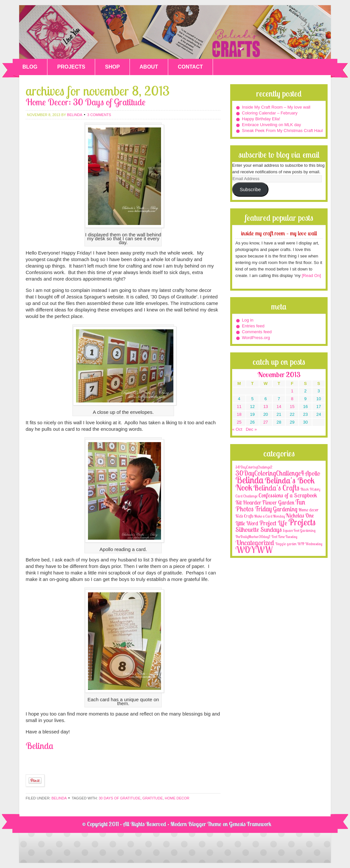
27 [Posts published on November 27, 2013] (266, 422)
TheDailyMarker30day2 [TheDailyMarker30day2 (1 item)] (253, 537)
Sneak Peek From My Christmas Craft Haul (282, 131)
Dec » (251, 429)
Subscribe (250, 190)
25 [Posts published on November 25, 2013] (239, 422)
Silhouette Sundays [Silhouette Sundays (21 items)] (259, 529)
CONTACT (190, 67)
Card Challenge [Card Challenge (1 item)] (246, 496)
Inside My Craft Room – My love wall (276, 107)
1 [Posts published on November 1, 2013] (292, 391)
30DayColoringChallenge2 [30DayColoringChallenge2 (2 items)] (254, 467)
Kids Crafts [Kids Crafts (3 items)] (244, 516)
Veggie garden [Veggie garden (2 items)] (286, 544)
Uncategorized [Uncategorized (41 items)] (255, 543)
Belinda (59, 798)
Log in (248, 320)
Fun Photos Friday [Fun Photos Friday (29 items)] (270, 505)
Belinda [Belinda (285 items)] (250, 480)
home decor (177, 798)
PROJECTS (71, 67)
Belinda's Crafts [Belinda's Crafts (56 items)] (276, 488)
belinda (74, 115)
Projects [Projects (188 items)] (302, 522)
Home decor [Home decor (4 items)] (308, 510)
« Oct (237, 429)
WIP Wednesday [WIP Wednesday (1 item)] (310, 544)
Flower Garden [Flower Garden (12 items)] (278, 502)
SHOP (112, 67)
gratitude (153, 798)
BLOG (30, 67)
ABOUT (149, 67)
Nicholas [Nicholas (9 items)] (295, 515)
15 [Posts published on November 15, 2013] (292, 407)
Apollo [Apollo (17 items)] (313, 473)
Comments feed (257, 332)
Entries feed (253, 326)
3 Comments (99, 115)
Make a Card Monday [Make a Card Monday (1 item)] (269, 516)
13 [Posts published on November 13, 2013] (266, 407)
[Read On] (311, 276)
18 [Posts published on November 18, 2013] (239, 414)
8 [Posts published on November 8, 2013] (292, 399)
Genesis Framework (250, 824)
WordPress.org (256, 338)
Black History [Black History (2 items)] (310, 489)
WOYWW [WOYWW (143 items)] (254, 550)
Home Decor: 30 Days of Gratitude (86, 102)
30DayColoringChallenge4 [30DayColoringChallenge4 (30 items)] (270, 473)
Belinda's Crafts (175, 32)
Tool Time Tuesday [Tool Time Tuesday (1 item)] (284, 537)
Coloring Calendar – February (270, 113)
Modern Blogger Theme (196, 824)
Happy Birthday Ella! (261, 119)
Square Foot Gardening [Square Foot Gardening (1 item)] (299, 531)
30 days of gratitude (120, 798)
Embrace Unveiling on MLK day (271, 125)
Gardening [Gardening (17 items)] (285, 509)
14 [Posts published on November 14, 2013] (279, 407)
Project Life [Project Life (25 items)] (273, 523)
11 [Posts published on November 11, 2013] (239, 407)
